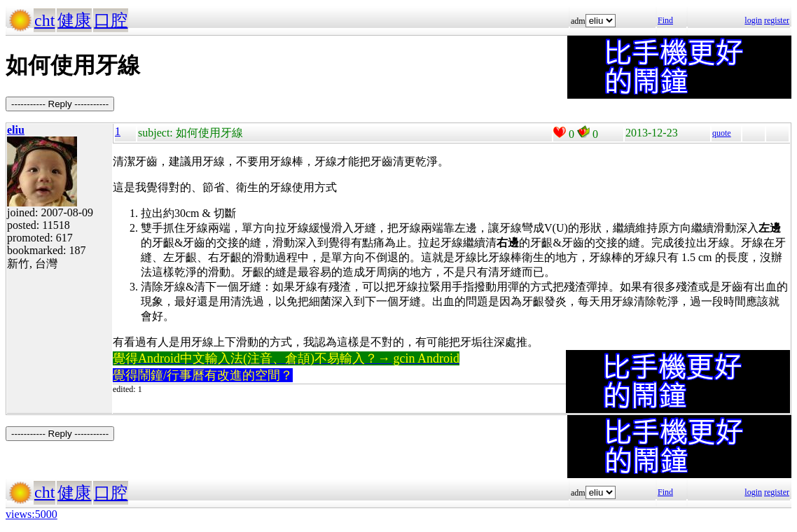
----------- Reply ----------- (60, 104)
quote (722, 133)
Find (665, 20)
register (777, 20)
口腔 (111, 20)
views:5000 (32, 514)
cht (44, 20)
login (753, 20)
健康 (74, 20)
